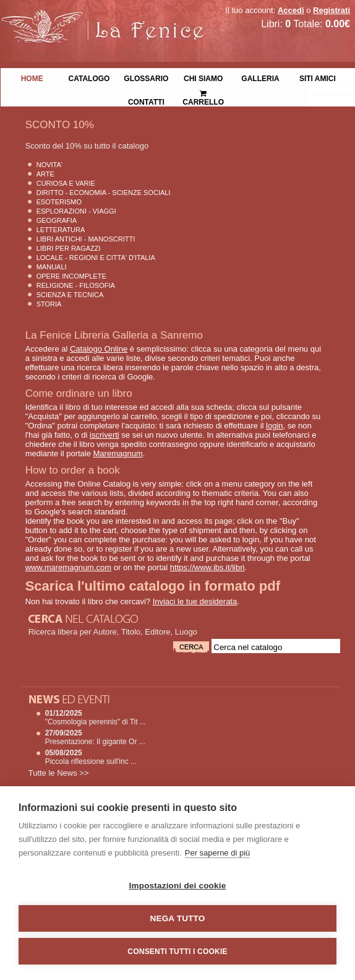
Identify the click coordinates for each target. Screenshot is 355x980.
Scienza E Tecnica (70, 295)
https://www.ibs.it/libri (207, 567)
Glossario (146, 77)
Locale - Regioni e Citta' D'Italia (96, 258)
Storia (49, 304)
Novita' (49, 165)
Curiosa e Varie (66, 183)
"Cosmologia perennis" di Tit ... (96, 722)
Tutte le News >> (59, 773)
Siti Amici (318, 77)
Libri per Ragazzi (69, 248)
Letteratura (61, 230)
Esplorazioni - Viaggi (76, 211)
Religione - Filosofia (76, 285)
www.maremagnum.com (68, 567)
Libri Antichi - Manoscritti (86, 239)
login (274, 426)
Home (32, 77)
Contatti (146, 101)
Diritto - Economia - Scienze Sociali (104, 193)
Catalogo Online (99, 349)
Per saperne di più (218, 853)
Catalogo (89, 77)
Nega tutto (178, 918)
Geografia (57, 220)
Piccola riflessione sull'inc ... (91, 761)
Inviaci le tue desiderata (195, 601)
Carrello (203, 93)
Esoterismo (59, 202)
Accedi (291, 10)
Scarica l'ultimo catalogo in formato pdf (153, 586)
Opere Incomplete (71, 276)
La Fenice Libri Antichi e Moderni (108, 19)
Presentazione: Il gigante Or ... (95, 742)
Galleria (260, 77)
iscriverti (105, 435)
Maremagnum (118, 453)
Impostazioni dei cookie (178, 886)
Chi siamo (203, 77)
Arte (45, 174)
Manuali (52, 267)
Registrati (331, 10)
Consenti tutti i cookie (177, 952)
